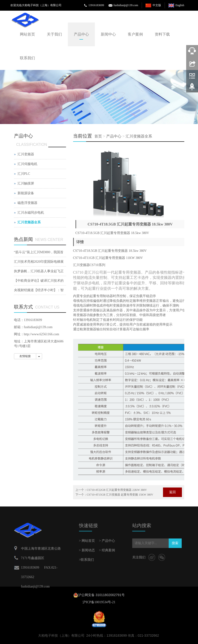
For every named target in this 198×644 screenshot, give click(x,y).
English (180, 5)
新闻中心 (108, 34)
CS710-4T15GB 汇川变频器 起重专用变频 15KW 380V (120, 495)
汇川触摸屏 (26, 183)
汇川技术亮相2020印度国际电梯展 (39, 262)
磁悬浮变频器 (27, 203)
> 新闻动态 (87, 550)
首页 (98, 136)
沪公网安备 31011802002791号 (101, 595)
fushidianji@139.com (126, 5)
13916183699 (96, 5)
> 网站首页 (87, 541)
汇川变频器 (26, 154)
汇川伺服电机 (27, 164)
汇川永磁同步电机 (31, 213)
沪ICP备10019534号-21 (99, 602)
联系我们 (27, 58)
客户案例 (135, 34)
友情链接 (25, 356)
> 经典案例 (107, 550)
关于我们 (54, 34)
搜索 (175, 543)
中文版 (157, 5)
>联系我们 (87, 560)
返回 (172, 492)
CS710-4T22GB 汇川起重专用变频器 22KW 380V (117, 490)
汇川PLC (24, 174)
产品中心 (81, 34)
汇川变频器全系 (139, 136)
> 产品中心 (107, 541)
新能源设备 (26, 193)
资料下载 (162, 34)
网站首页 (27, 34)
